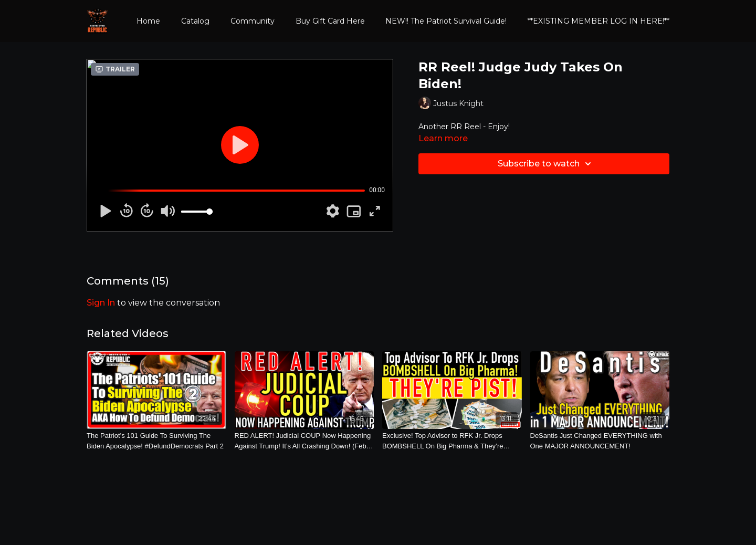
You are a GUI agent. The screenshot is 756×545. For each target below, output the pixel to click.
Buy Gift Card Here (330, 21)
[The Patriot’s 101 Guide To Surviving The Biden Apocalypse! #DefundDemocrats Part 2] (156, 441)
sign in (101, 303)
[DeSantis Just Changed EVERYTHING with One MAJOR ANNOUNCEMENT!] (600, 441)
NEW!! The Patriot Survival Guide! (446, 21)
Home (148, 21)
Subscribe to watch (546, 164)
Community (253, 21)
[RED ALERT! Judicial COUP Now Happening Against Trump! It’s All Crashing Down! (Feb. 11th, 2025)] (304, 441)
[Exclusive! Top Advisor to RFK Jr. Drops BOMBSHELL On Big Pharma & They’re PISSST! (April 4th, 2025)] (452, 441)
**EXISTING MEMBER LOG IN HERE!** (598, 21)
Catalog (195, 21)
